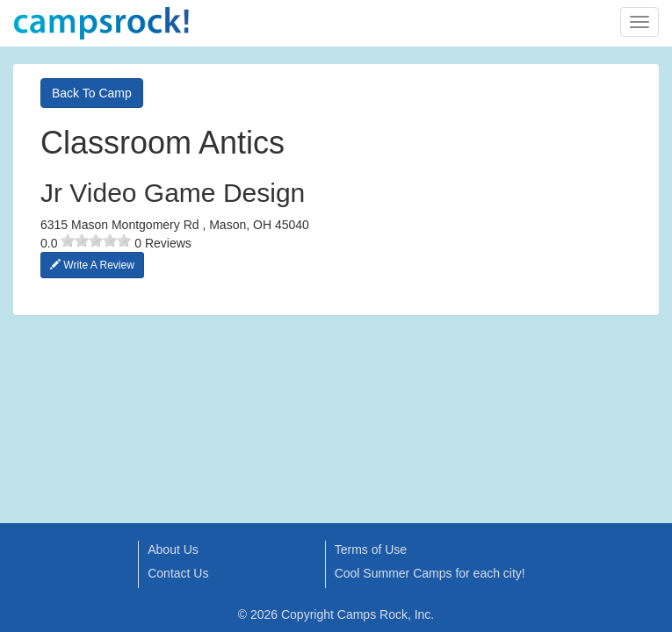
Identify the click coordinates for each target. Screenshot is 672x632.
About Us (173, 549)
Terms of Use (371, 549)
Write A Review (92, 265)
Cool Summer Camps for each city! (430, 573)
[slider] (96, 241)
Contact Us (178, 573)
